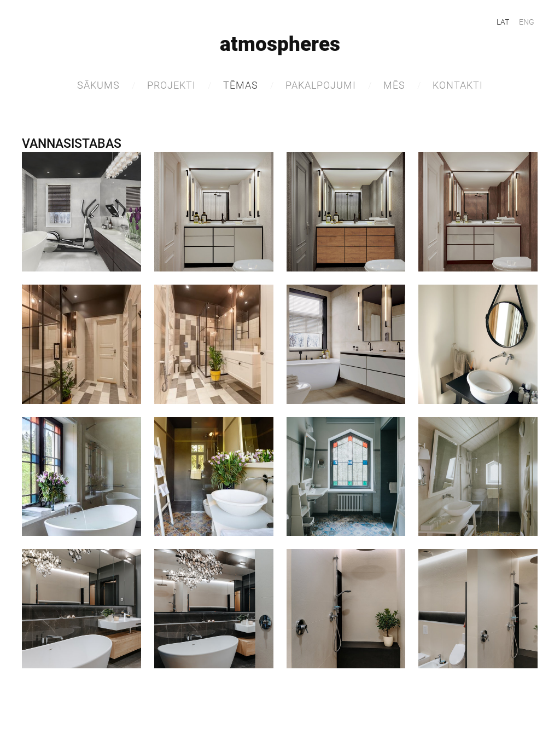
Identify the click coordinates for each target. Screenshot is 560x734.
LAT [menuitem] (503, 22)
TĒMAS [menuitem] (241, 85)
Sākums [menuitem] (98, 85)
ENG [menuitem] (527, 22)
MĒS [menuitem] (394, 85)
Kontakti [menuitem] (458, 85)
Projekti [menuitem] (171, 85)
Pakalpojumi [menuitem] (321, 85)
